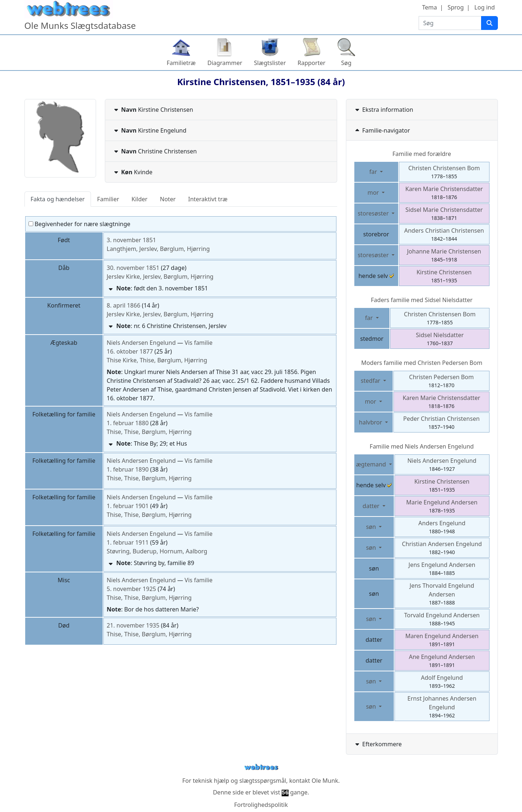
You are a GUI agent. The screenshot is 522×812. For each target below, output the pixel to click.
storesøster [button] (374, 213)
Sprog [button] (456, 7)
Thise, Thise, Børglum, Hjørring (149, 432)
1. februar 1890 (128, 469)
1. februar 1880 (128, 423)
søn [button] (372, 527)
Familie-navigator (382, 130)
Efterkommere (378, 744)
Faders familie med (422, 300)
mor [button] (374, 192)
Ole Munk (325, 781)
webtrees (261, 767)
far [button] (374, 172)
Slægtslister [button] (270, 63)
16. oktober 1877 (130, 351)
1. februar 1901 (128, 506)
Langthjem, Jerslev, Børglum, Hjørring (158, 249)
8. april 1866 (123, 305)
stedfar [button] (372, 381)
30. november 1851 (133, 268)
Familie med (422, 446)
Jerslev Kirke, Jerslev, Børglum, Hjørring (160, 277)
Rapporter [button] (312, 63)
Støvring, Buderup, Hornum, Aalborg (157, 551)
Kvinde (133, 172)
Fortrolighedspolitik (261, 805)
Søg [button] (346, 63)
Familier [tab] (108, 199)
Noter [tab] (168, 199)
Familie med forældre (422, 154)
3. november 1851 (131, 240)
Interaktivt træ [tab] (208, 199)
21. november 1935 (133, 625)
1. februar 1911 (128, 542)
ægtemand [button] (372, 464)
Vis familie (198, 343)
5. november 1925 (131, 589)
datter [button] (372, 506)
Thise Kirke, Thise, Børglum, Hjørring (157, 360)
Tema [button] (429, 7)
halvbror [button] (372, 422)
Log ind (485, 7)
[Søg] (489, 23)
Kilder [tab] (140, 199)
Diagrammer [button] (225, 63)
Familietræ (181, 63)
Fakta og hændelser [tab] (58, 199)
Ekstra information (384, 110)
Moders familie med (422, 363)
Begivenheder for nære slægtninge (79, 224)
